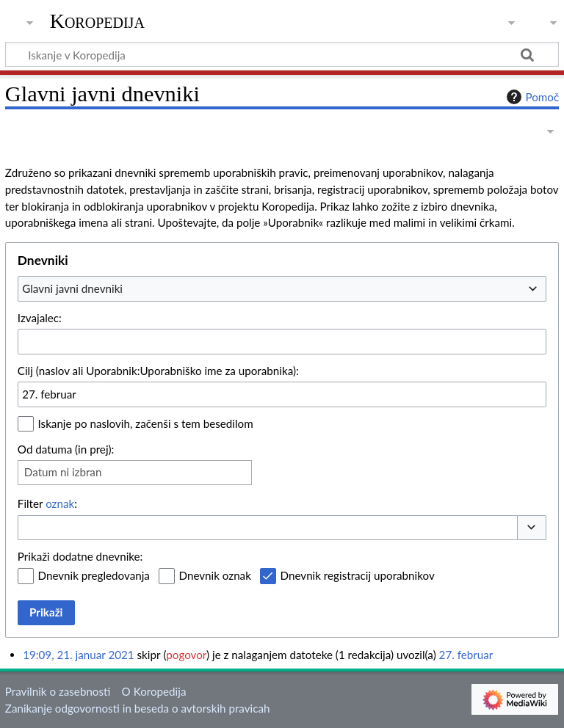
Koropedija (97, 21)
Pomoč (531, 97)
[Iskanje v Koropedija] (282, 54)
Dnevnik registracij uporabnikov (358, 575)
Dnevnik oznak (215, 575)
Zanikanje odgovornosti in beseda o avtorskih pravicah (138, 708)
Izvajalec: (40, 318)
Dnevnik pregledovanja (94, 575)
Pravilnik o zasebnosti (58, 691)
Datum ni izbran (63, 472)
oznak (60, 503)
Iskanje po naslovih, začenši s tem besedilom (146, 423)
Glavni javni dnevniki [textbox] (72, 288)
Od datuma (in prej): (66, 449)
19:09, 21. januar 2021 (78, 655)
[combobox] (282, 288)
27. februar (466, 655)
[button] (532, 528)
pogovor (186, 655)
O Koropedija (154, 691)
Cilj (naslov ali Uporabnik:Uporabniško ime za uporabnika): (158, 371)
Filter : (47, 503)
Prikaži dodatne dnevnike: (80, 556)
